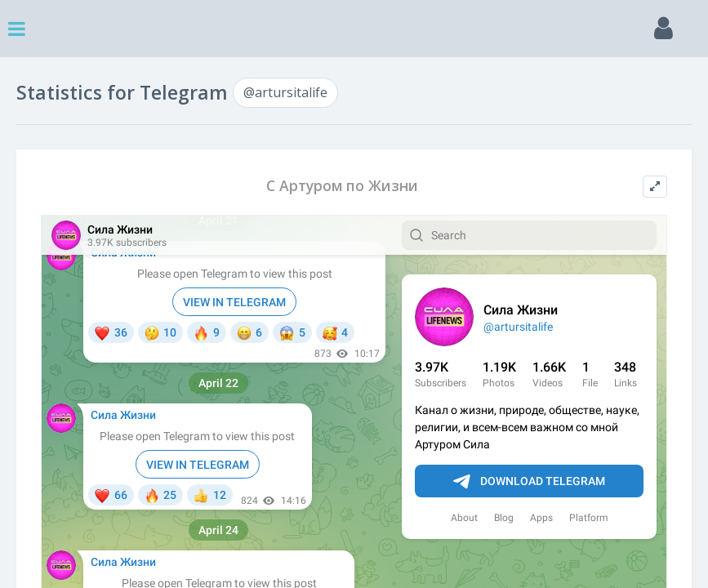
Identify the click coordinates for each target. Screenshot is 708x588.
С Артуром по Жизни (342, 186)
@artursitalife (285, 92)
